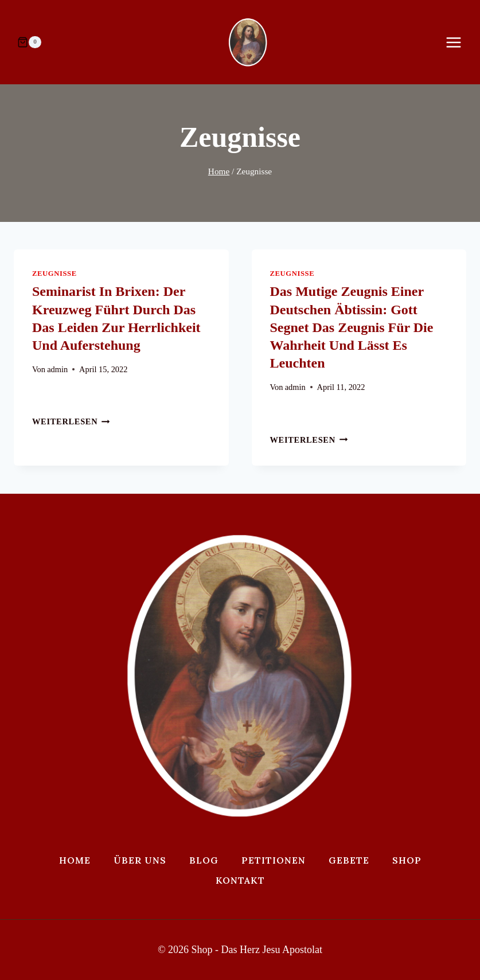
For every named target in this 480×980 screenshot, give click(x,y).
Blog (204, 860)
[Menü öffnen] (459, 42)
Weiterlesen (71, 421)
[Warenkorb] (29, 42)
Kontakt (240, 880)
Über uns (140, 860)
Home (75, 860)
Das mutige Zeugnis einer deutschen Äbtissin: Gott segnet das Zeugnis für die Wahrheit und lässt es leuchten (352, 327)
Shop (407, 860)
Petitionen (274, 860)
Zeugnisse (54, 274)
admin (57, 369)
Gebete (349, 860)
